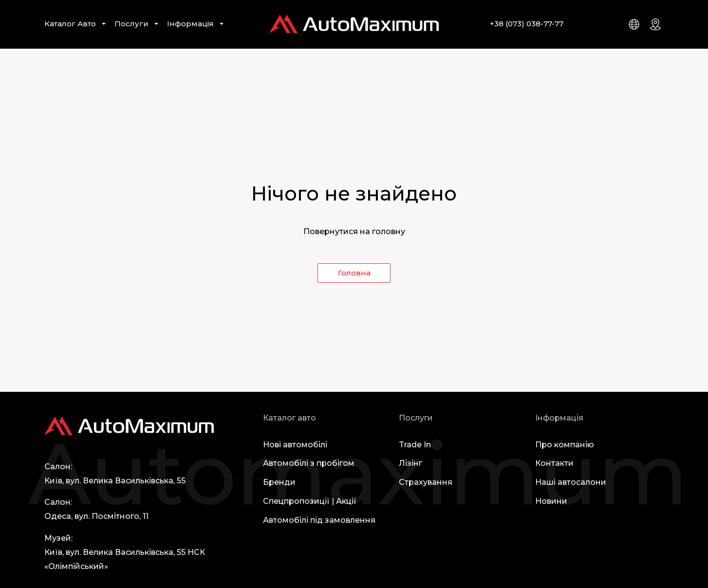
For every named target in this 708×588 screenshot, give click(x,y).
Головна (354, 273)
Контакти (554, 463)
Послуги (131, 24)
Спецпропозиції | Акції (310, 501)
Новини (551, 501)
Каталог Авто (70, 24)
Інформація (190, 24)
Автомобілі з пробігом (309, 463)
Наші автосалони (571, 482)
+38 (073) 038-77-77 (527, 24)
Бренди (279, 482)
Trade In (415, 445)
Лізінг (410, 463)
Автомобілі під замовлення (319, 520)
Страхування (426, 482)
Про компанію (565, 445)
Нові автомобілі (295, 445)
